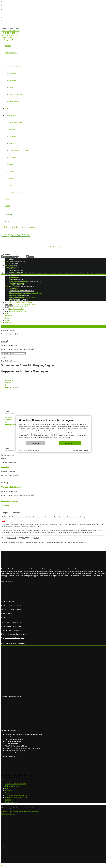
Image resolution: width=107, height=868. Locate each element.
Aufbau (11, 60)
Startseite (9, 254)
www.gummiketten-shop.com (15, 638)
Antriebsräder (12, 157)
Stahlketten (12, 143)
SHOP (6, 109)
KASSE (7, 221)
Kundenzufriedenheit (12, 802)
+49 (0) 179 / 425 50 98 (10, 35)
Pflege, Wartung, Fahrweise (16, 95)
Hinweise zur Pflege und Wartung (16, 798)
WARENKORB (8, 214)
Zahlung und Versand (12, 786)
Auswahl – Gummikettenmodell (15, 784)
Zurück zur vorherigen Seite (8, 326)
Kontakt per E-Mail (8, 40)
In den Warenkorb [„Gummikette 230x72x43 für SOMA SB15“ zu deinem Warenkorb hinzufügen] (9, 414)
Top (2, 866)
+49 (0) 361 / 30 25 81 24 (10, 31)
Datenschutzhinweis (33, 450)
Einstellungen (35, 443)
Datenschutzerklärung (32, 812)
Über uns (8, 312)
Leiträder (11, 164)
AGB (11, 812)
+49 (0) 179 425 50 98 (16, 630)
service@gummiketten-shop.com (17, 634)
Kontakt (8, 310)
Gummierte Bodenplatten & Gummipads (19, 150)
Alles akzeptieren (70, 443)
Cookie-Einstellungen (8, 814)
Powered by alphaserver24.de (80, 450)
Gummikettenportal (12, 257)
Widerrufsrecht (18, 812)
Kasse (7, 307)
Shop (7, 302)
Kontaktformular (7, 38)
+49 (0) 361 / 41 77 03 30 (10, 33)
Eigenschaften (12, 81)
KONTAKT (7, 206)
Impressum (5, 812)
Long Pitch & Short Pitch (17, 261)
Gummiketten (12, 136)
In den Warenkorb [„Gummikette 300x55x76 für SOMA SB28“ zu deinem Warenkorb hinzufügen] (9, 450)
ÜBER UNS (7, 199)
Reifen (10, 185)
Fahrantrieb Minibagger (17, 279)
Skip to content (6, 262)
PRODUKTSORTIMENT (10, 115)
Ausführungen (12, 74)
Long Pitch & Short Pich (15, 67)
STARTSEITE (8, 46)
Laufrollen (11, 178)
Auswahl (11, 88)
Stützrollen (11, 171)
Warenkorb (8, 791)
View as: (4, 357)
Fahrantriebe (12, 129)
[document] (53, 430)
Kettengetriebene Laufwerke (16, 192)
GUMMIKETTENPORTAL (11, 53)
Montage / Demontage (14, 102)
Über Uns (8, 800)
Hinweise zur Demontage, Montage (16, 795)
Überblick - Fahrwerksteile (15, 122)
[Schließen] (88, 417)
